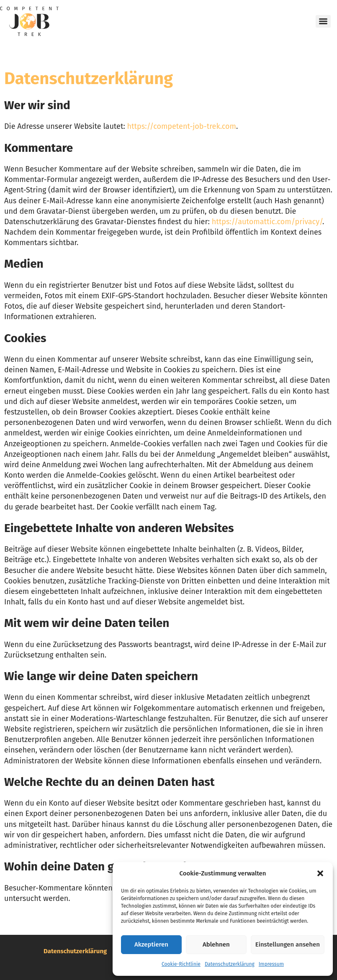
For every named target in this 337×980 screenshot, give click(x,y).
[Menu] (323, 21)
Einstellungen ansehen (288, 944)
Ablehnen (216, 944)
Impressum (271, 964)
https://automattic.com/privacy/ (267, 222)
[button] (320, 873)
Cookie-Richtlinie (181, 964)
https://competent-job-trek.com (182, 126)
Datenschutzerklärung (230, 964)
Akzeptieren (151, 944)
